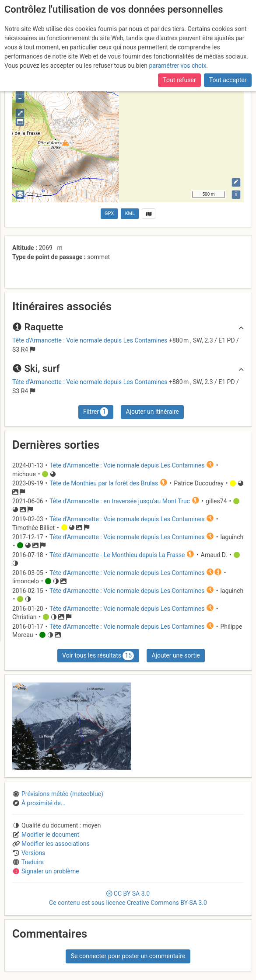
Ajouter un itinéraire (153, 412)
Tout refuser (179, 80)
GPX (109, 213)
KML (130, 213)
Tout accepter (228, 80)
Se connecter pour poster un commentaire (128, 956)
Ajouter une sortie (176, 655)
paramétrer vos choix (178, 66)
